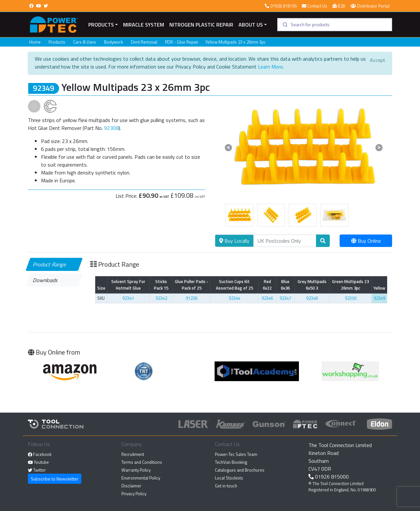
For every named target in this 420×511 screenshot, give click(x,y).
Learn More (270, 67)
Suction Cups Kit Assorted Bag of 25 (234, 285)
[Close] (378, 60)
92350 (351, 298)
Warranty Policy (136, 470)
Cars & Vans (85, 42)
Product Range (50, 264)
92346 (267, 298)
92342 (161, 298)
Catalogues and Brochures (240, 470)
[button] (228, 148)
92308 (111, 128)
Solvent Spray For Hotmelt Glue (128, 285)
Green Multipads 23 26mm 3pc (350, 285)
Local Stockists (229, 478)
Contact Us (315, 6)
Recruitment (133, 454)
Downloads (46, 280)
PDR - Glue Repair (182, 42)
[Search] (285, 241)
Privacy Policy (134, 494)
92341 (128, 298)
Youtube (38, 462)
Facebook (40, 454)
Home (35, 42)
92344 (234, 298)
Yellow (379, 288)
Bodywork (114, 42)
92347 (285, 298)
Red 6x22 (267, 285)
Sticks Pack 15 (161, 285)
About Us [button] (251, 25)
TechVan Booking (231, 462)
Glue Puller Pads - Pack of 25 (192, 285)
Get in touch (226, 486)
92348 (312, 298)
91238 (191, 298)
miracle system (144, 25)
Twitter (37, 470)
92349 (379, 298)
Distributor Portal (370, 6)
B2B (339, 6)
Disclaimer (131, 486)
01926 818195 (281, 6)
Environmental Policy (141, 478)
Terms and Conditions (142, 462)
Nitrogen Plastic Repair (201, 25)
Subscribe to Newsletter (55, 479)
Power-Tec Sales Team (236, 454)
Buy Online (366, 241)
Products (101, 25)
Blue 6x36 (285, 285)
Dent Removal (144, 42)
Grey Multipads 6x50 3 (312, 285)
